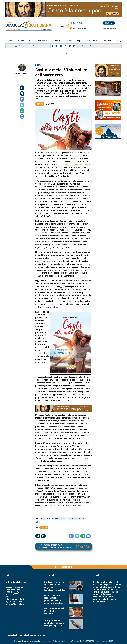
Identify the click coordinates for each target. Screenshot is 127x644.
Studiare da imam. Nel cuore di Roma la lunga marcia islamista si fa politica (55, 586)
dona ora (109, 23)
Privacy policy (11, 635)
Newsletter (109, 28)
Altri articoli (63, 567)
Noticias (79, 28)
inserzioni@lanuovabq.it (15, 604)
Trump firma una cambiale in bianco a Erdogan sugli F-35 (54, 623)
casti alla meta (45, 518)
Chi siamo (21, 41)
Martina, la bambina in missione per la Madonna (55, 611)
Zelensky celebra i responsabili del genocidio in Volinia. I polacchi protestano (54, 599)
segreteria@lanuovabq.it (15, 601)
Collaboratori (43, 41)
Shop (78, 41)
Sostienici (56, 41)
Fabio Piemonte (22, 73)
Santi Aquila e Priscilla (91, 46)
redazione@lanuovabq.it (15, 599)
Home (10, 41)
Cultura (68, 54)
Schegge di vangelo (19, 46)
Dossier (69, 41)
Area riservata (92, 41)
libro (38, 522)
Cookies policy (22, 635)
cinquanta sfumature (59, 518)
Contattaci (107, 41)
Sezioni (31, 41)
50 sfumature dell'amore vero (77, 518)
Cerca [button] (118, 41)
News (78, 23)
